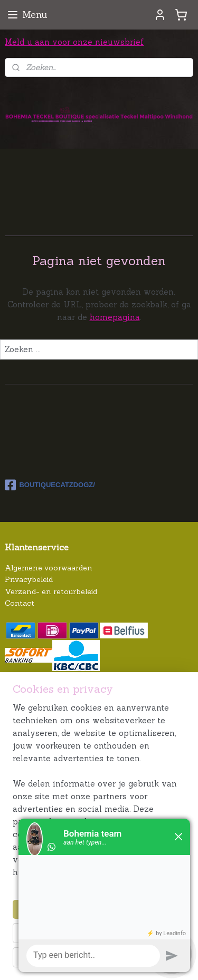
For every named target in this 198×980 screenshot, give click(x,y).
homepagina (115, 317)
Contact (20, 603)
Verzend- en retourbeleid (51, 591)
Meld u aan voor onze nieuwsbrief (74, 42)
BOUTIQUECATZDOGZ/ (50, 485)
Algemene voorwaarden (49, 568)
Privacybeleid (29, 579)
